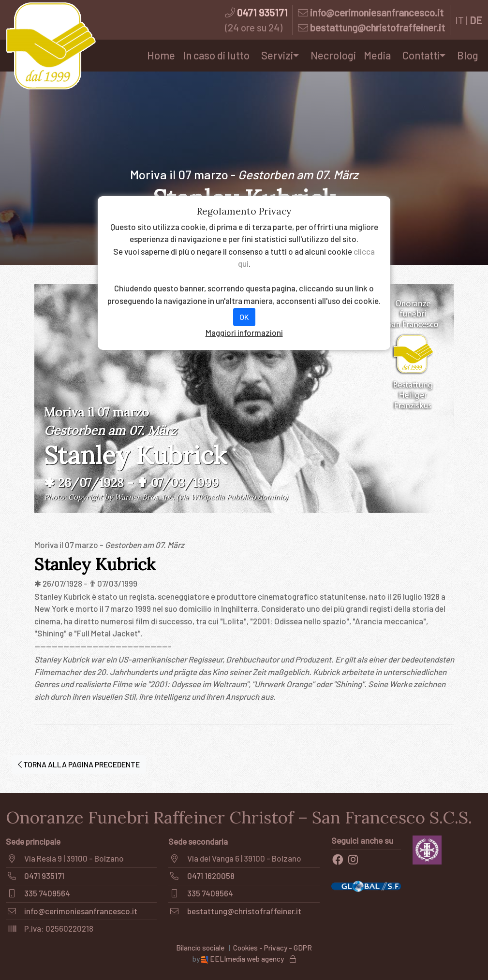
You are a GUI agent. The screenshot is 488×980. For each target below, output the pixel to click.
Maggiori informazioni (244, 332)
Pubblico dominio (256, 497)
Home (161, 55)
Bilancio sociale (200, 948)
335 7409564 (47, 893)
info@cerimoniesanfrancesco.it (377, 12)
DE (476, 20)
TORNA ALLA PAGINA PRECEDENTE (79, 764)
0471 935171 (262, 12)
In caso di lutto (216, 55)
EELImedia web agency (243, 959)
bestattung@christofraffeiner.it (377, 27)
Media (377, 55)
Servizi (277, 55)
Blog (468, 55)
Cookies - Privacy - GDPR (273, 948)
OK (244, 317)
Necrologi (333, 55)
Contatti (421, 55)
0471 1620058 (211, 876)
